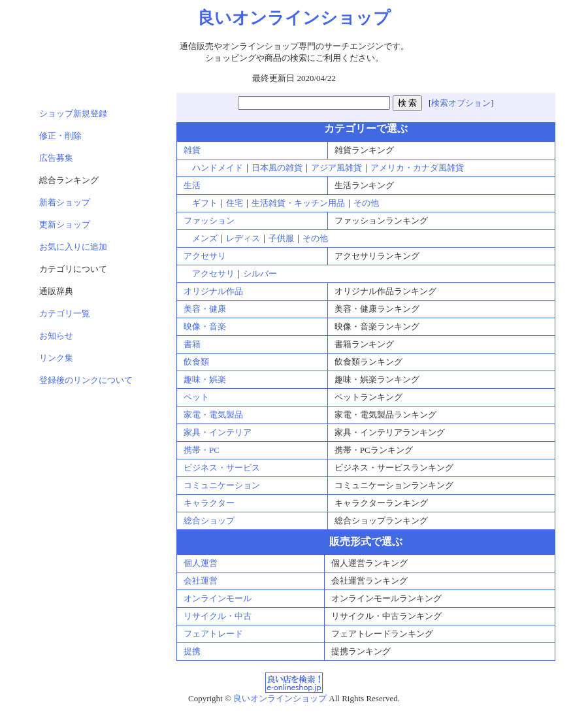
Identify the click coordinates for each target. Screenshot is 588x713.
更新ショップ (65, 224)
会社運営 (201, 581)
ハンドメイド (218, 168)
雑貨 (192, 150)
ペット (196, 397)
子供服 (281, 238)
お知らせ (56, 336)
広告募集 (56, 158)
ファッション (209, 221)
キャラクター (209, 503)
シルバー (260, 274)
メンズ (205, 238)
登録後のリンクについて (86, 380)
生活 (192, 185)
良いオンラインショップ (280, 698)
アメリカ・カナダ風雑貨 (417, 168)
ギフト (205, 203)
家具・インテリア (218, 432)
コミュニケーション (222, 485)
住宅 (235, 203)
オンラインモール (218, 598)
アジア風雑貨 (336, 168)
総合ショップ (209, 521)
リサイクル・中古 (218, 616)
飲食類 (196, 362)
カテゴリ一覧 (65, 313)
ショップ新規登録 (73, 113)
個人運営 (201, 563)
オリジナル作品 (213, 291)
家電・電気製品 (213, 415)
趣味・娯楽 (205, 379)
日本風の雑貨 (277, 168)
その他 (366, 203)
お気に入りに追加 (73, 247)
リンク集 (56, 358)
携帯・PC (202, 450)
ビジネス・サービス (222, 468)
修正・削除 (60, 136)
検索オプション (461, 103)
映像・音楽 (205, 326)
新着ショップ (65, 202)
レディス (243, 238)
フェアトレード (213, 634)
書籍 (192, 344)
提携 (192, 651)
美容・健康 (205, 309)
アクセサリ (205, 256)
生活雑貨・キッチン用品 (298, 203)
